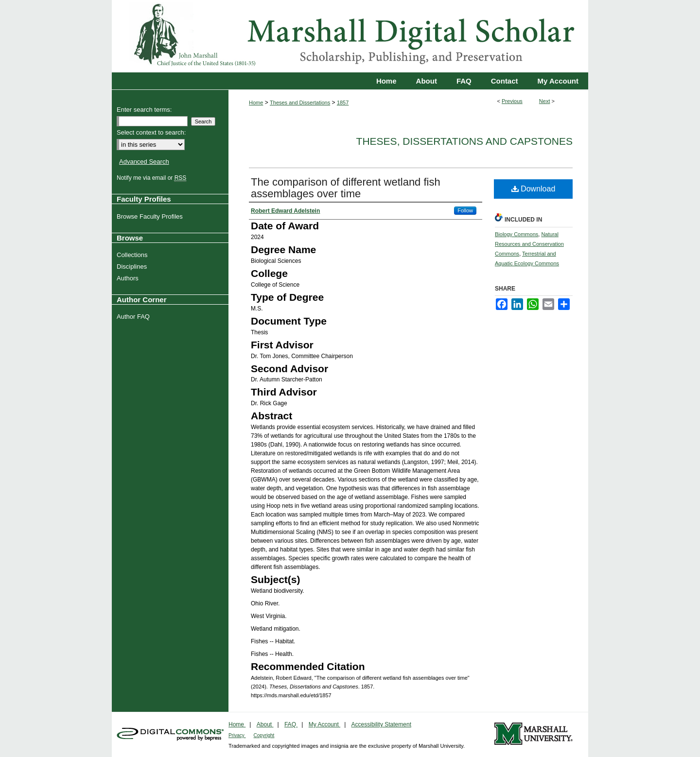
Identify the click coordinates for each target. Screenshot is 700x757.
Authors (129, 278)
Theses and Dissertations (300, 103)
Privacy (237, 735)
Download (534, 189)
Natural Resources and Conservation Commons (529, 244)
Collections (133, 255)
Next (545, 101)
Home (256, 103)
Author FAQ (134, 317)
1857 (343, 103)
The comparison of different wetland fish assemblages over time (346, 188)
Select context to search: (151, 132)
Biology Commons (516, 234)
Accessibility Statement (381, 724)
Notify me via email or (153, 178)
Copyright (264, 735)
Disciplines (133, 267)
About (265, 724)
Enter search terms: (144, 110)
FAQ (291, 724)
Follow (465, 210)
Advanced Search (144, 162)
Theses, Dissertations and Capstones (464, 141)
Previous (512, 101)
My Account (324, 724)
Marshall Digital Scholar (350, 36)
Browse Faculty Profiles (151, 216)
